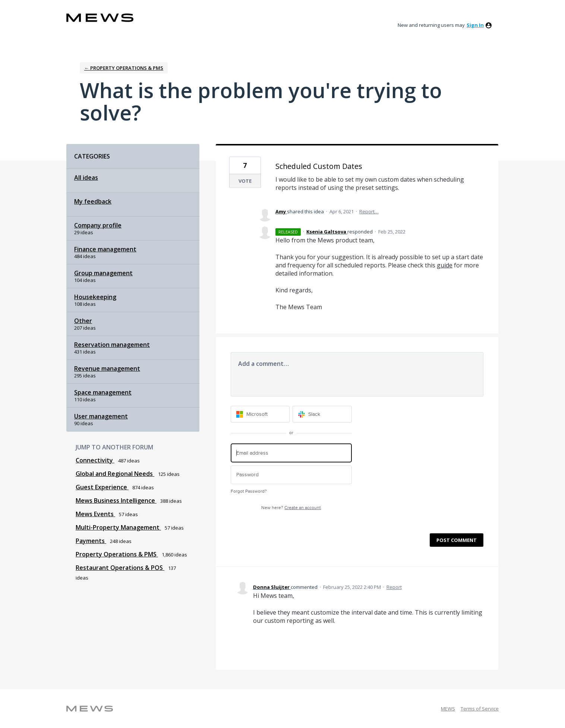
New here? (291, 508)
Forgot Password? (249, 491)
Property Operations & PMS (117, 554)
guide (445, 265)
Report (394, 587)
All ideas (86, 178)
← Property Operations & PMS (124, 68)
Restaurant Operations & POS (120, 568)
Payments (91, 541)
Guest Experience (102, 487)
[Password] (291, 475)
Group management (103, 273)
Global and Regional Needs (115, 474)
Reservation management (112, 345)
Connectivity (95, 460)
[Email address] (291, 453)
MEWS (448, 709)
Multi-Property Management (118, 527)
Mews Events (95, 514)
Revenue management (107, 368)
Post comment (457, 540)
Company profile (98, 225)
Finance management (105, 249)
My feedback (93, 201)
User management (101, 416)
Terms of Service (480, 709)
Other (83, 321)
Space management (103, 392)
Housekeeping (95, 297)
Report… (369, 211)
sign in (475, 25)
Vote (245, 181)
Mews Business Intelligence (116, 501)
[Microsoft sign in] (260, 414)
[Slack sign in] (322, 414)
